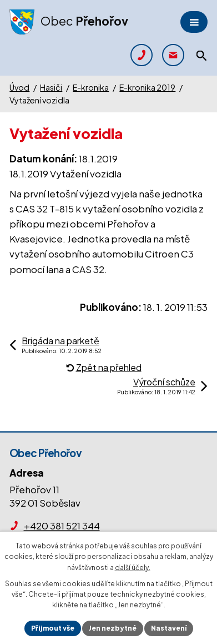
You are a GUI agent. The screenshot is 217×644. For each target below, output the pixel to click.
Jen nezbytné (113, 628)
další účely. (133, 568)
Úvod (19, 87)
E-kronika (91, 87)
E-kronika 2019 (147, 87)
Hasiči (51, 87)
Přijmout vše (53, 628)
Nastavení (169, 628)
